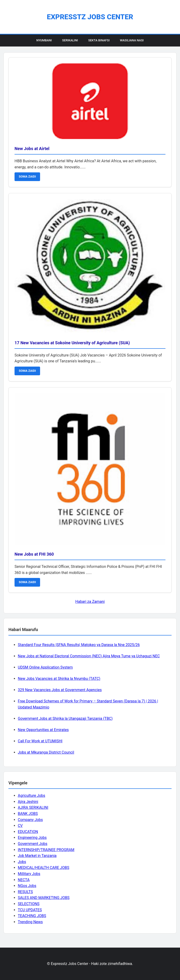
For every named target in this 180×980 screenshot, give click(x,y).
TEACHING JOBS (32, 916)
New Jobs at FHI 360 (34, 554)
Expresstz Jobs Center (90, 17)
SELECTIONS (29, 904)
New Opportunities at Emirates (43, 730)
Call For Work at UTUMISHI (40, 741)
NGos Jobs (27, 886)
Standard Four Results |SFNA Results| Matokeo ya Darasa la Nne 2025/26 (79, 645)
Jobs (22, 862)
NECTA (24, 880)
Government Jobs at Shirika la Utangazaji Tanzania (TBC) (65, 719)
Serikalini (70, 40)
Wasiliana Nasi (132, 40)
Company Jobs (30, 820)
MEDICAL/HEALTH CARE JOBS (43, 868)
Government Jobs (33, 844)
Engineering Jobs (32, 838)
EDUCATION (28, 832)
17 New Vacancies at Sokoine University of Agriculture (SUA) (72, 343)
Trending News (30, 922)
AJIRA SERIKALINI (33, 808)
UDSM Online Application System (45, 667)
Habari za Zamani (90, 602)
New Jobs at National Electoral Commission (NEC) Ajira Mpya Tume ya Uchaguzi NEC (89, 656)
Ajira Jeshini (28, 802)
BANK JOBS (28, 814)
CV (20, 826)
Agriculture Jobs (32, 796)
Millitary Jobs (29, 874)
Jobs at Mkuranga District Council (46, 752)
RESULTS (25, 892)
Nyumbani (44, 40)
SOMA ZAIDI (27, 176)
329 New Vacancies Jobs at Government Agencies (60, 690)
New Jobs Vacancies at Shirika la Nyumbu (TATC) (59, 679)
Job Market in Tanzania (37, 856)
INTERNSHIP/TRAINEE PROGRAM (46, 850)
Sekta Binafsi (99, 40)
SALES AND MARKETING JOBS (44, 898)
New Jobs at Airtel (32, 149)
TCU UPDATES (30, 910)
